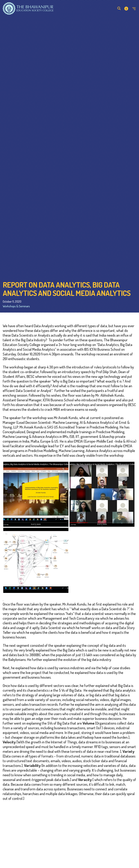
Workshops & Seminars (16, 306)
